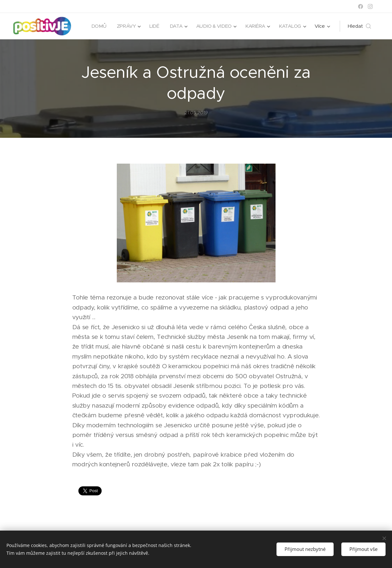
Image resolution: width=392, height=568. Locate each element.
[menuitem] (97, 26)
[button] (359, 26)
